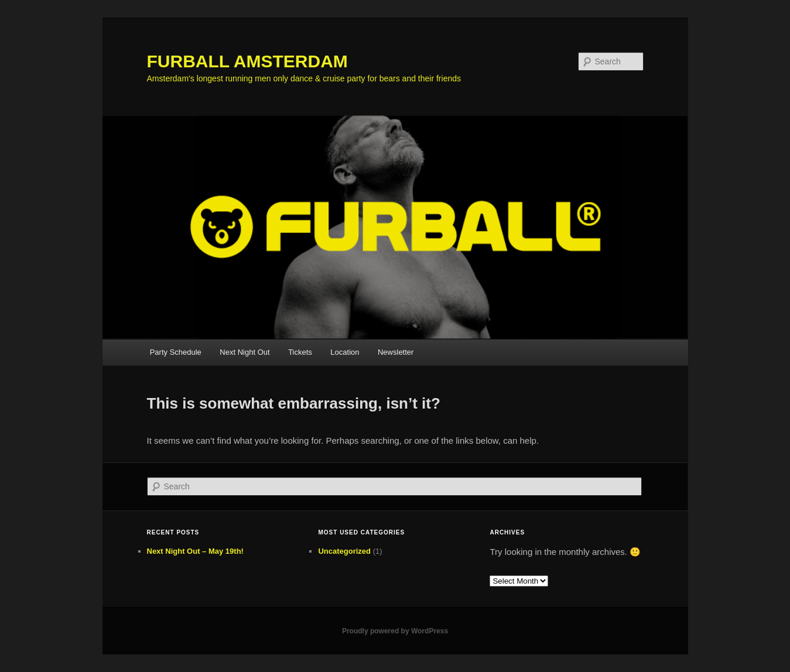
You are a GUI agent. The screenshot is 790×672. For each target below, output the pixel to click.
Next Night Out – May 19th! (195, 551)
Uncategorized (344, 551)
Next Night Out (244, 352)
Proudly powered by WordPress (395, 631)
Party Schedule (176, 352)
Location (345, 352)
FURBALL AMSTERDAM (247, 61)
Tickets (300, 352)
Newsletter (396, 352)
